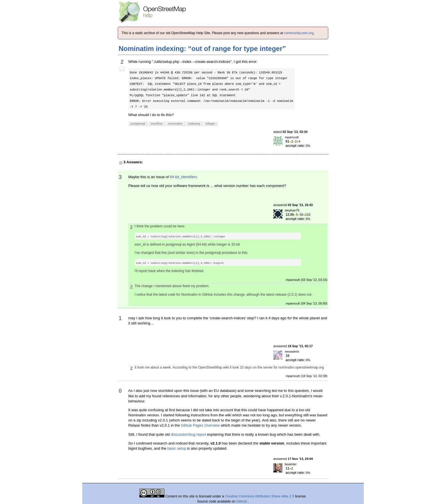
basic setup (177, 448)
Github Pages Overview (200, 425)
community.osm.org (299, 33)
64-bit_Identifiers (183, 177)
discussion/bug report (189, 434)
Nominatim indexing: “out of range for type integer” (202, 49)
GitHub (242, 501)
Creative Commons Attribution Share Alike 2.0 (260, 496)
